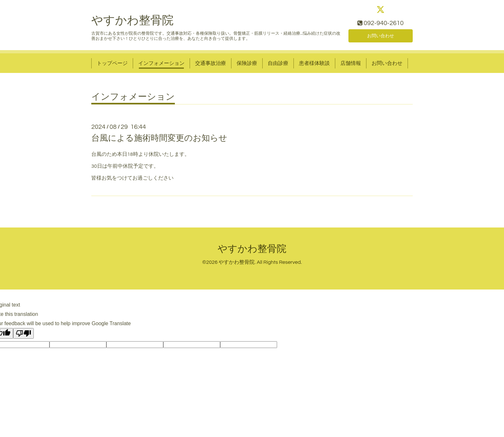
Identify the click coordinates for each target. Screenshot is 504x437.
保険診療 (247, 66)
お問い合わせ (381, 37)
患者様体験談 (314, 66)
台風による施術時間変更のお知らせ (159, 140)
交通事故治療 (211, 66)
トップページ (112, 66)
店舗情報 (351, 66)
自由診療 (278, 66)
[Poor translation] (23, 336)
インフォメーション (161, 66)
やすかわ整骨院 (132, 23)
